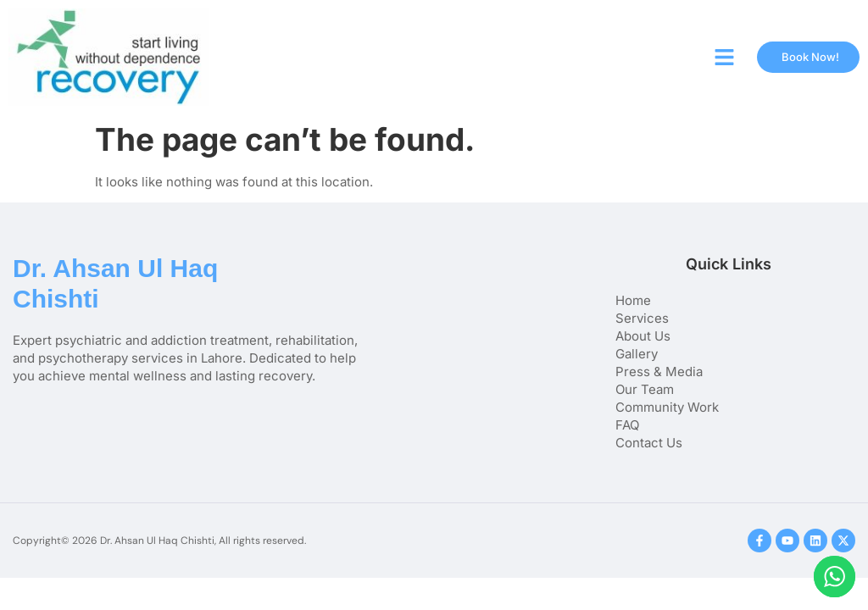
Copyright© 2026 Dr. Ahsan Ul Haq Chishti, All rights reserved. (159, 541)
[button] (725, 58)
